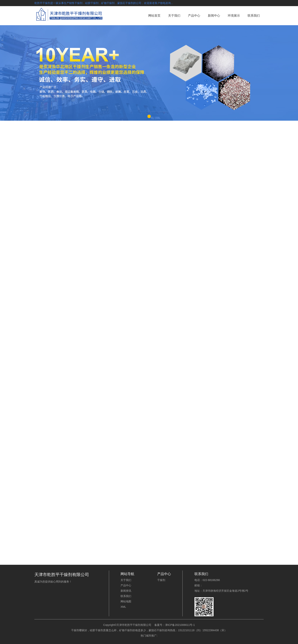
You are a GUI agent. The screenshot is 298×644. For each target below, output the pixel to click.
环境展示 (234, 16)
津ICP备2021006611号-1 (180, 625)
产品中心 (194, 16)
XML (123, 607)
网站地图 (126, 601)
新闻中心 (214, 16)
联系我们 (254, 16)
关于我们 (174, 16)
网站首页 (154, 16)
